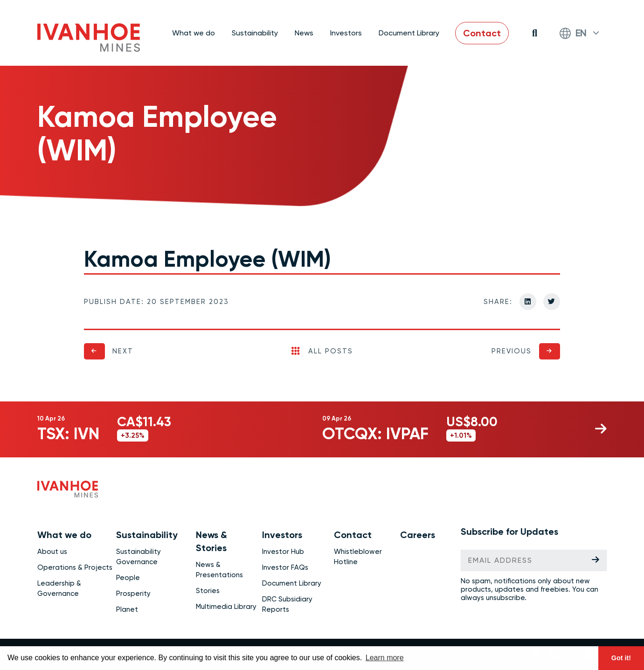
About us (52, 552)
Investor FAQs (285, 567)
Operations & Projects (75, 567)
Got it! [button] (621, 658)
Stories (208, 591)
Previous (512, 351)
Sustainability (147, 535)
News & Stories (211, 541)
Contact (482, 33)
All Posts (322, 351)
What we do (64, 535)
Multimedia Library (226, 607)
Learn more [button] (385, 658)
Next (123, 351)
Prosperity (133, 594)
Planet (127, 609)
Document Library (409, 33)
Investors (282, 535)
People (128, 578)
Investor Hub (283, 552)
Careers (418, 535)
